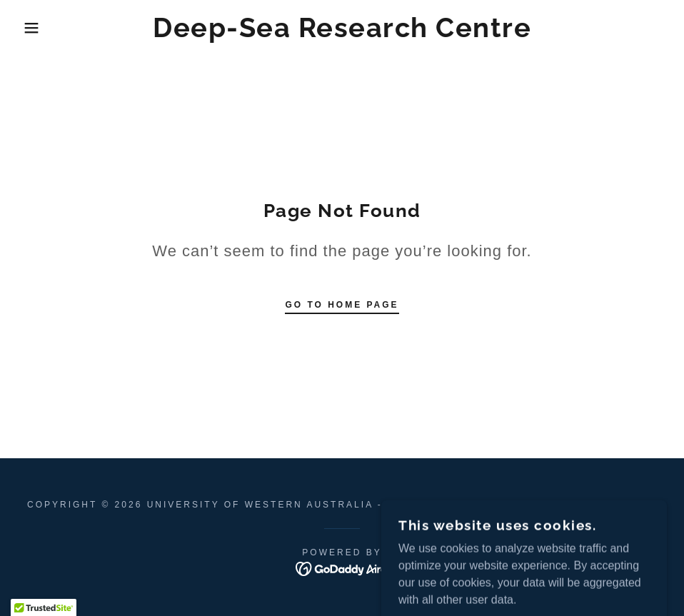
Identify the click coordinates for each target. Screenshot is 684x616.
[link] (342, 33)
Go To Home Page (342, 305)
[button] (34, 28)
